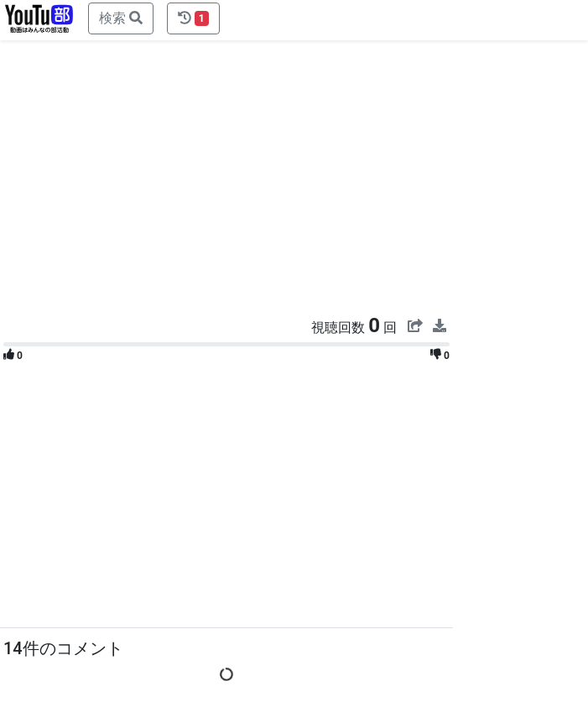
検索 (121, 18)
